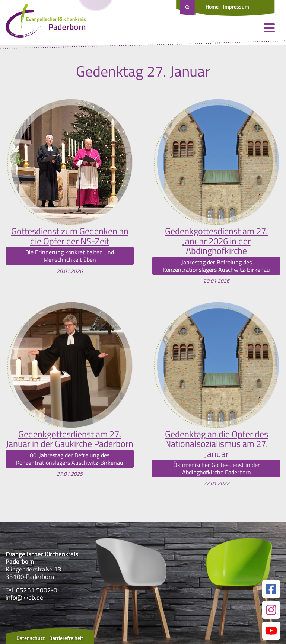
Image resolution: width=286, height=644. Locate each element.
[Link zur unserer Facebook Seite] (271, 589)
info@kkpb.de (24, 598)
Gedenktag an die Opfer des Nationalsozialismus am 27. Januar (217, 444)
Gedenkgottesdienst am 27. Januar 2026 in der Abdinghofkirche (216, 241)
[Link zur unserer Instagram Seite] (271, 610)
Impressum (236, 7)
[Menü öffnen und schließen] (269, 28)
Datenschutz (31, 638)
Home (212, 7)
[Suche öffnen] (188, 8)
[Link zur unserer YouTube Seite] (271, 631)
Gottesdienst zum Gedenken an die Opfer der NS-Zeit (70, 236)
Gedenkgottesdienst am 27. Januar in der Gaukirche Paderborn (70, 439)
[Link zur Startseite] (46, 22)
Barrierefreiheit (66, 638)
